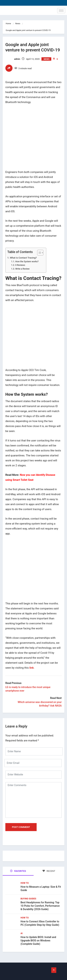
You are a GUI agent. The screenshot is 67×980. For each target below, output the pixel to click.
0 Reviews (20, 265)
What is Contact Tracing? (23, 258)
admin (13, 59)
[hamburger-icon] (61, 11)
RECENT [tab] (49, 871)
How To (25, 883)
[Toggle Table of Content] (39, 253)
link (31, 668)
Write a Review (22, 269)
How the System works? (27, 262)
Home (8, 24)
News (18, 24)
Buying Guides (28, 899)
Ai (22, 933)
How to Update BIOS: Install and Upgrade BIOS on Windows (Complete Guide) (38, 941)
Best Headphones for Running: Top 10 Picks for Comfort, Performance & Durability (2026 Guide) (40, 906)
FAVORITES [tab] (18, 871)
